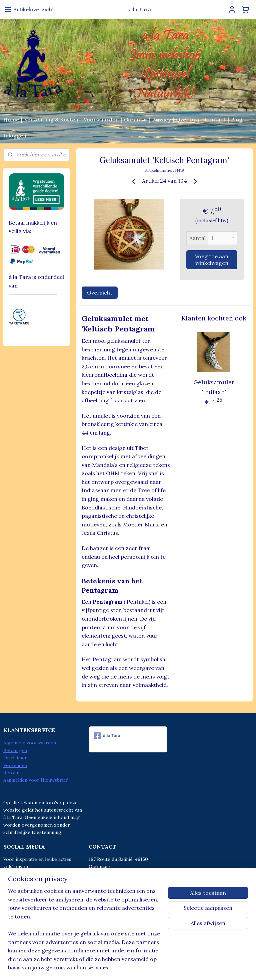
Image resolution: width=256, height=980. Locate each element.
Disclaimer (15, 758)
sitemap (101, 968)
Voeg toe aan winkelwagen (212, 260)
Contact (215, 119)
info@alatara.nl (119, 896)
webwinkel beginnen (136, 968)
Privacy (161, 119)
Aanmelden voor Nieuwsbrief (35, 780)
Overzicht (100, 293)
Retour (11, 773)
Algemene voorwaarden (30, 743)
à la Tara (107, 736)
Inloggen (15, 135)
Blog (237, 119)
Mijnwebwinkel (192, 968)
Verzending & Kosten (51, 119)
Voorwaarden (101, 119)
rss (113, 968)
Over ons (188, 119)
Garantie (135, 119)
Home (11, 119)
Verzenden (15, 765)
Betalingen (15, 750)
